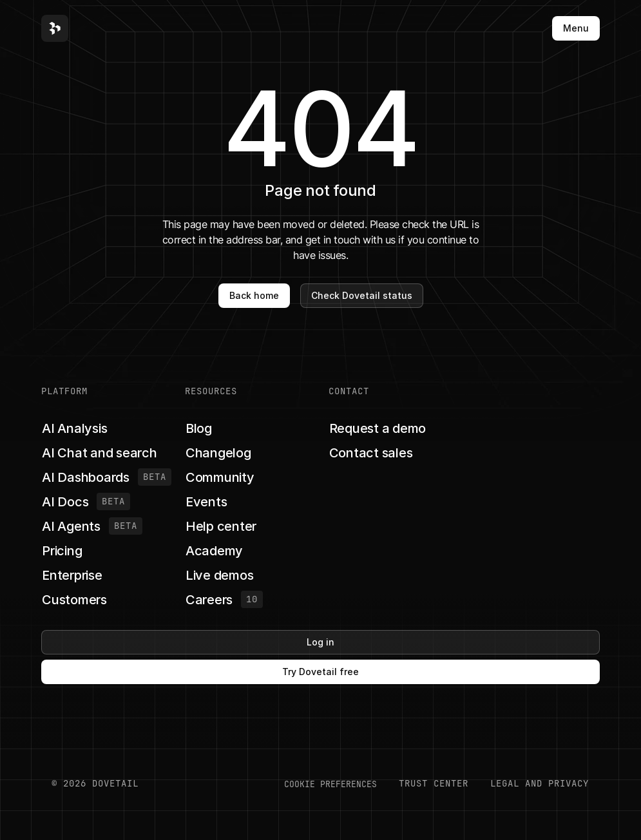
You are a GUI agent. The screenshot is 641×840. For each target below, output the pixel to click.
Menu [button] (576, 28)
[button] (55, 28)
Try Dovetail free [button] (320, 672)
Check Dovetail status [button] (362, 295)
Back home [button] (254, 295)
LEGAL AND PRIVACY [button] (540, 783)
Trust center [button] (434, 783)
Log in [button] (320, 642)
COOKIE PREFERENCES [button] (330, 784)
